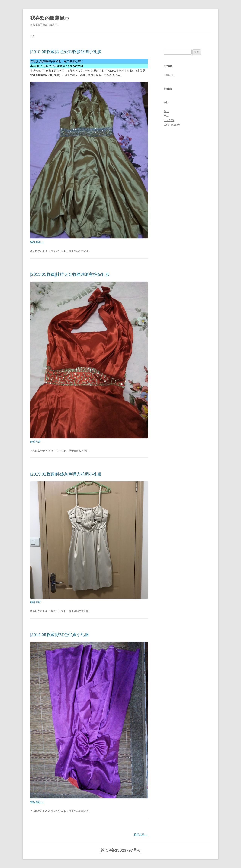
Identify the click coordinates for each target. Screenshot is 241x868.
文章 (169, 120)
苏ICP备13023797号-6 (120, 850)
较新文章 (141, 835)
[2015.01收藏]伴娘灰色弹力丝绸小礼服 (66, 474)
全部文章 (79, 251)
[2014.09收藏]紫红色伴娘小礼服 (59, 635)
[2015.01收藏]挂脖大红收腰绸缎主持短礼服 (70, 274)
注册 (166, 111)
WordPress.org (172, 125)
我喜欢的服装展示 (50, 18)
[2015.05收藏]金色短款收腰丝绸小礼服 (66, 52)
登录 (166, 116)
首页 (32, 36)
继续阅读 (37, 242)
